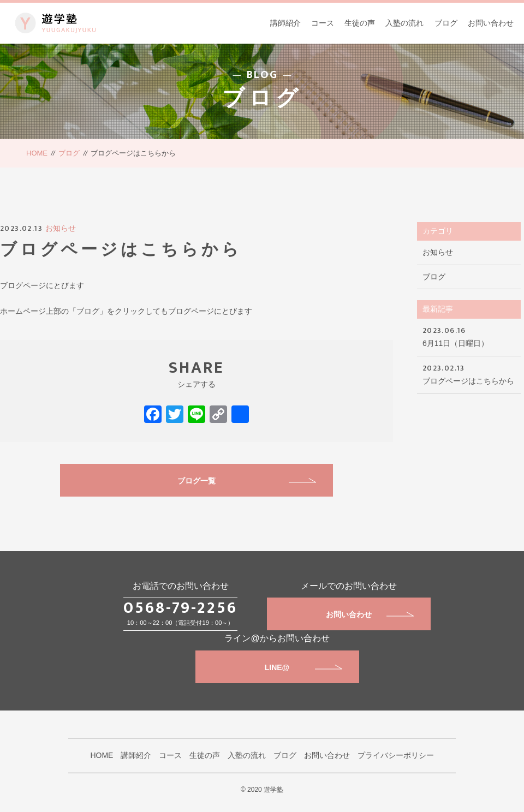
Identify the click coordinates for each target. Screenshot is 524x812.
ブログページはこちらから (469, 374)
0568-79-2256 (180, 608)
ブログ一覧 (247, 481)
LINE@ (303, 667)
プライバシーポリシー (396, 755)
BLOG (262, 75)
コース (323, 23)
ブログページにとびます (42, 285)
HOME (37, 153)
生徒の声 (360, 23)
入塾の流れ (404, 23)
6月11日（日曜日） (469, 336)
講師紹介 (285, 23)
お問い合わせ (491, 23)
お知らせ (61, 228)
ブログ (446, 23)
